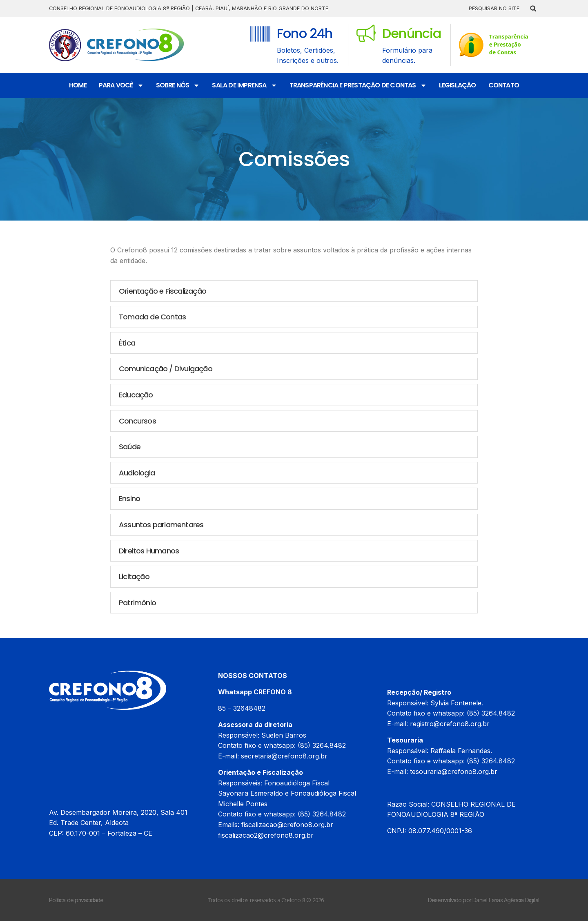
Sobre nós (178, 85)
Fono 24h (305, 33)
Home (78, 85)
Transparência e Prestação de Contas (358, 85)
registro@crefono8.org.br (450, 724)
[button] (533, 9)
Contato (504, 85)
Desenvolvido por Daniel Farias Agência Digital (483, 900)
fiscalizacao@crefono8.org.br (287, 825)
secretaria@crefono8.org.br (284, 756)
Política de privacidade (76, 900)
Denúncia (412, 33)
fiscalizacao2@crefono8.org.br (266, 835)
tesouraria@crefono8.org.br (454, 772)
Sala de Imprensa (244, 85)
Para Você (121, 85)
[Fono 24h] (260, 34)
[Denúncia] (366, 33)
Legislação (458, 85)
